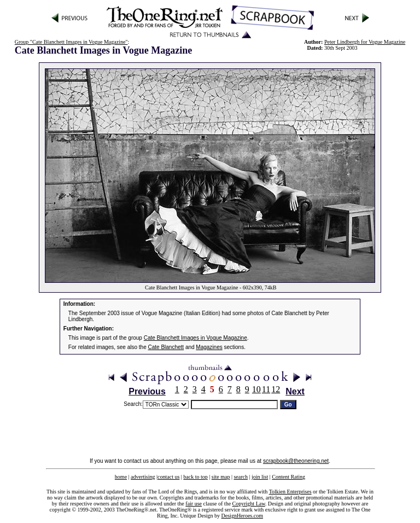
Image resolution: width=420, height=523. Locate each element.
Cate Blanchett (166, 347)
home (121, 477)
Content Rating (288, 477)
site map (221, 477)
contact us (168, 477)
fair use (194, 504)
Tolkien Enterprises (290, 492)
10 (256, 389)
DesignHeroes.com (242, 516)
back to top (195, 477)
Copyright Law (249, 504)
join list (260, 477)
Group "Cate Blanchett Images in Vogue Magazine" (71, 42)
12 (276, 389)
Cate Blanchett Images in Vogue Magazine (196, 338)
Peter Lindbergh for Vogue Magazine (365, 42)
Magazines (209, 347)
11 (266, 389)
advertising (143, 477)
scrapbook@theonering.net (296, 461)
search (241, 477)
